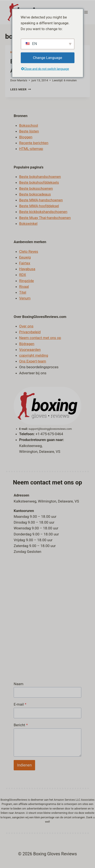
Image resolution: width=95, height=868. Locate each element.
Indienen (24, 765)
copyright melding (34, 355)
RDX (23, 275)
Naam (19, 684)
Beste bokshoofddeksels (39, 182)
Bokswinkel (28, 224)
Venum (25, 298)
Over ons (26, 326)
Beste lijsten (29, 131)
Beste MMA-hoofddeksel (39, 206)
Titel (23, 292)
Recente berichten (34, 143)
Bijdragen (27, 344)
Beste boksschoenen (36, 188)
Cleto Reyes (29, 251)
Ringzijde (27, 281)
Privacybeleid (30, 332)
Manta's (22, 80)
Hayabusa (27, 269)
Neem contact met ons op (40, 338)
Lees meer (21, 89)
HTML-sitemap (31, 149)
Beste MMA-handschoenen (41, 200)
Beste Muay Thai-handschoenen (45, 218)
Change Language (47, 58)
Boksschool (29, 125)
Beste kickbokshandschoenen (43, 212)
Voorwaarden (30, 350)
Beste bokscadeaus (35, 194)
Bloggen (26, 137)
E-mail (20, 704)
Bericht (21, 725)
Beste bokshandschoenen (40, 177)
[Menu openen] (86, 12)
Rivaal (24, 287)
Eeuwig (25, 257)
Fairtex (25, 263)
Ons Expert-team (33, 361)
